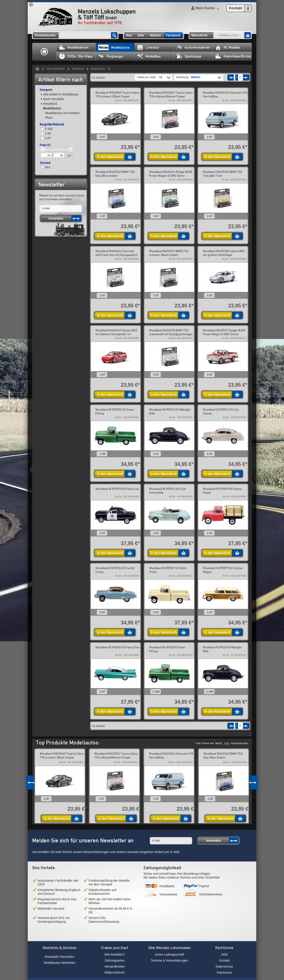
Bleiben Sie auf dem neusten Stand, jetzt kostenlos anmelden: (62, 197)
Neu (129, 35)
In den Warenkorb (110, 157)
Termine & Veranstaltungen (170, 960)
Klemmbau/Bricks (233, 56)
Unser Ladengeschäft (169, 954)
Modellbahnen (74, 47)
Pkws (49, 118)
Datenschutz (224, 966)
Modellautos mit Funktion (63, 113)
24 (161, 77)
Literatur (148, 47)
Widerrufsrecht (115, 972)
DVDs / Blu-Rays (76, 56)
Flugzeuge (110, 56)
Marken (155, 35)
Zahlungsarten (114, 960)
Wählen (196, 77)
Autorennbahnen (193, 47)
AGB (224, 954)
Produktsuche (45, 35)
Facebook (173, 35)
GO (69, 155)
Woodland (78, 69)
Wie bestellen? (114, 954)
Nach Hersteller (56, 69)
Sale (141, 35)
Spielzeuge (189, 56)
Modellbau (149, 56)
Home (44, 52)
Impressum (224, 972)
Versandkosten (115, 966)
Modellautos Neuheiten (60, 963)
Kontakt (224, 960)
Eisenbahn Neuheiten (60, 957)
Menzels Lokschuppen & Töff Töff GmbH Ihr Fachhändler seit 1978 (87, 17)
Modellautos (114, 47)
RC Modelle (228, 47)
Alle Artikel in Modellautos (60, 94)
